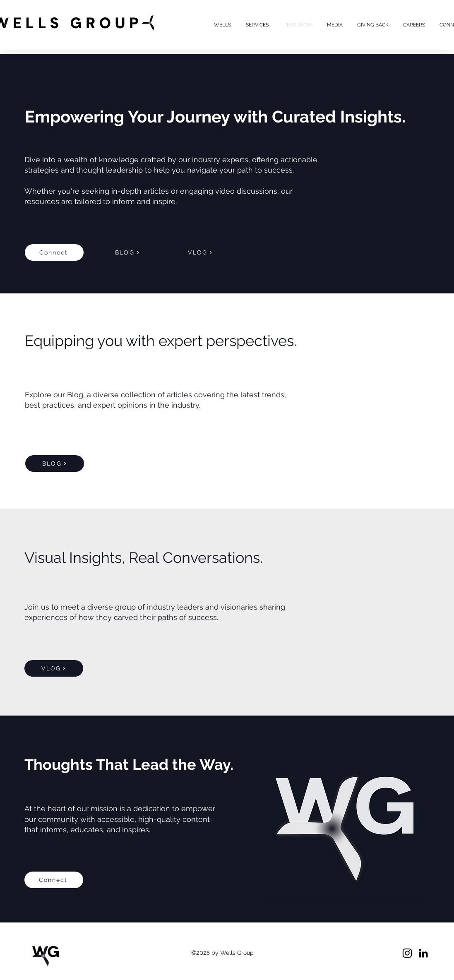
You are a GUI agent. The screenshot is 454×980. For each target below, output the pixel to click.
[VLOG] (200, 252)
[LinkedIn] (423, 953)
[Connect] (54, 252)
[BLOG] (127, 252)
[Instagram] (407, 953)
